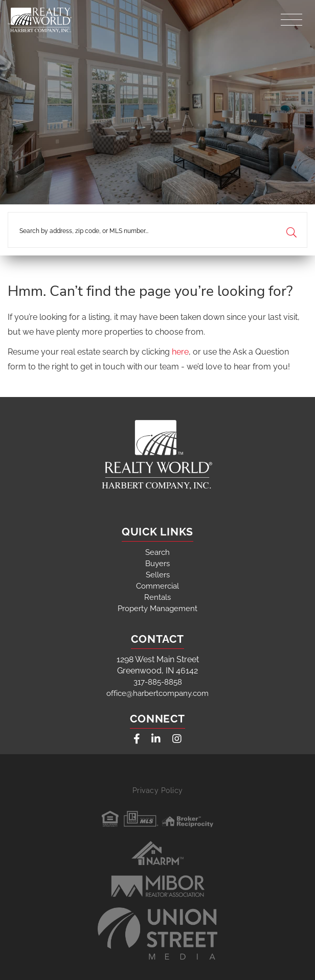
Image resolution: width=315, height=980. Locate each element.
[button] (291, 230)
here (180, 352)
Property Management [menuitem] (157, 609)
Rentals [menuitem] (157, 597)
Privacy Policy (158, 790)
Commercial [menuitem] (157, 586)
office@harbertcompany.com (157, 693)
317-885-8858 (158, 682)
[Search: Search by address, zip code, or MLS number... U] (157, 230)
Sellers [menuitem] (158, 575)
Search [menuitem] (157, 552)
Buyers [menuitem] (157, 564)
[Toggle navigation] (291, 17)
